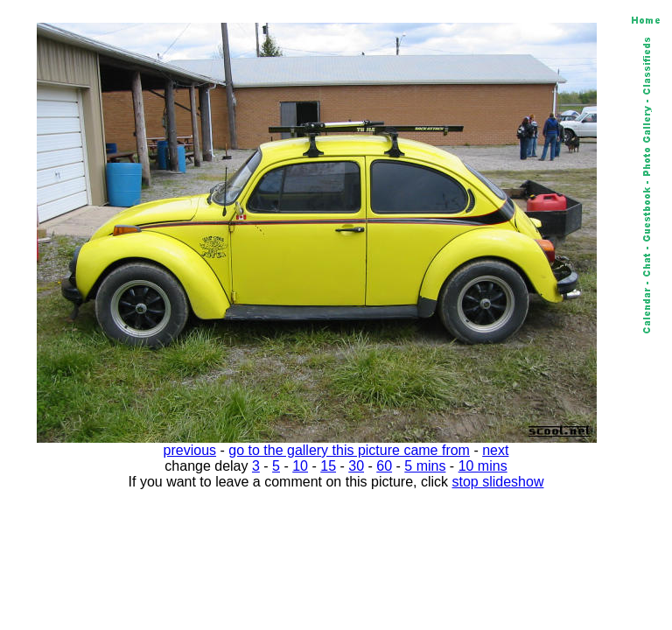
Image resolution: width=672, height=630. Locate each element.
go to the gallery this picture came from (349, 450)
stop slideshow (498, 482)
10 (300, 466)
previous (190, 450)
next (495, 450)
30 (356, 466)
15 (328, 466)
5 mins (425, 466)
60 (384, 466)
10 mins (483, 466)
